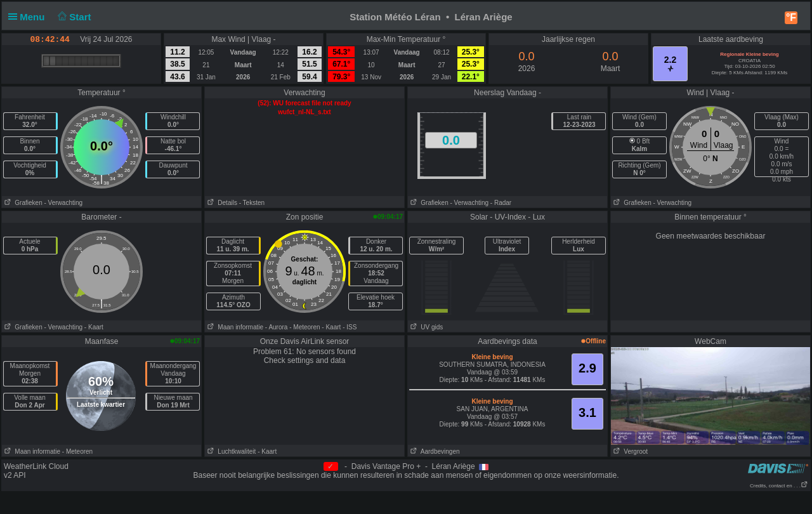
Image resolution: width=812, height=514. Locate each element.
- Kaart (94, 327)
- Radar (501, 203)
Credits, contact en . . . (779, 486)
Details (221, 203)
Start (73, 17)
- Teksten (252, 203)
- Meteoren (304, 327)
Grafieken (22, 203)
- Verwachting (63, 203)
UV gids (425, 327)
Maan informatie (234, 327)
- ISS (350, 327)
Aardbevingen (434, 451)
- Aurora (277, 327)
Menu (29, 17)
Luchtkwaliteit (230, 451)
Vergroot (629, 451)
